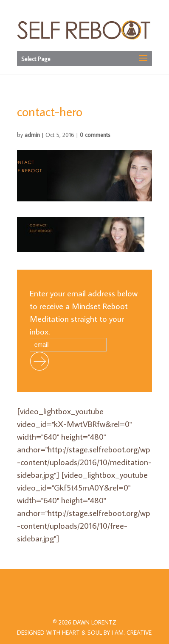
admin (32, 135)
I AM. (132, 633)
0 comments (95, 135)
